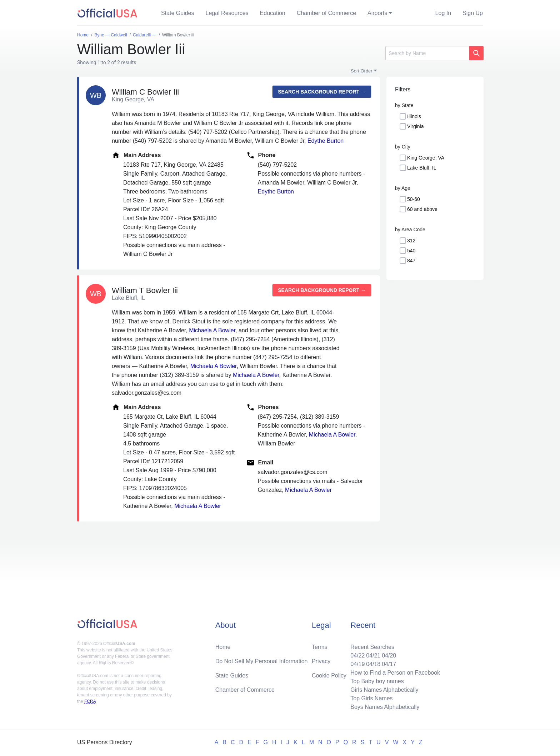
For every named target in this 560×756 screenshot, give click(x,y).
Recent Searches (372, 647)
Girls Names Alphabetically (384, 690)
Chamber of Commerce (326, 13)
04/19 (357, 664)
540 (411, 251)
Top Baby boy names (377, 681)
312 (411, 241)
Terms (320, 647)
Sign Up (473, 13)
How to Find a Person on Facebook (395, 673)
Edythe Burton (326, 141)
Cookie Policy (329, 676)
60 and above (422, 209)
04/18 (373, 664)
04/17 (389, 664)
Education (273, 13)
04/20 (389, 656)
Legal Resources (227, 13)
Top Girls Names (371, 698)
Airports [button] (377, 13)
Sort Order (362, 71)
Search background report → (322, 92)
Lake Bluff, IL (422, 168)
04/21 (373, 656)
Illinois (414, 116)
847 (411, 261)
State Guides (178, 13)
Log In (443, 13)
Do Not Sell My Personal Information (262, 661)
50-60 (414, 199)
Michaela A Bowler (212, 330)
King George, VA (426, 158)
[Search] (427, 53)
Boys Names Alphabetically (385, 707)
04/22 (357, 656)
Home (223, 647)
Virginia (415, 126)
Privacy (321, 661)
